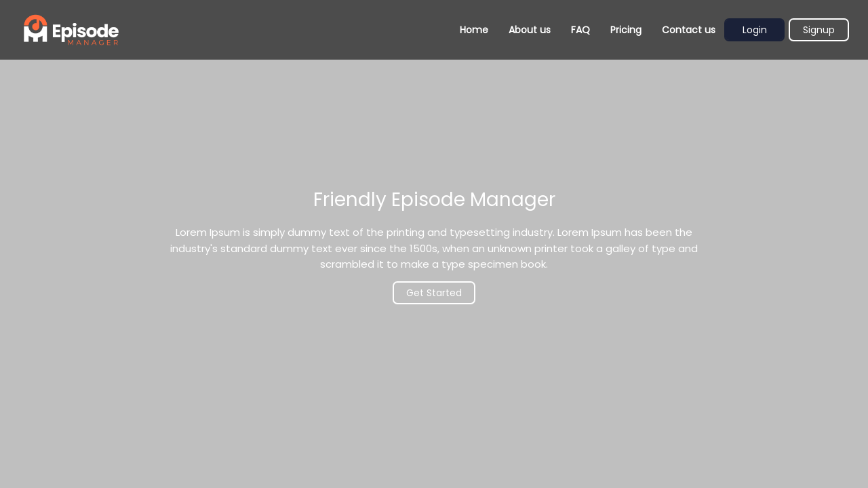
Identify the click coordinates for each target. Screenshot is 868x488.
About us (530, 30)
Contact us (689, 30)
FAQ (580, 30)
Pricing (626, 30)
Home (474, 30)
